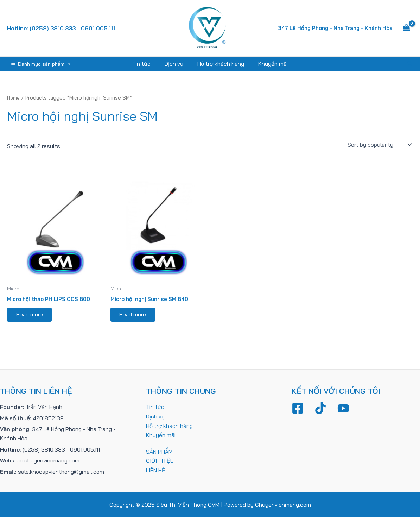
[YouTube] (343, 409)
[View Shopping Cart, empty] (406, 28)
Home (14, 97)
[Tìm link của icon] (410, 64)
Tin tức (146, 64)
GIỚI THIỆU (160, 461)
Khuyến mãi (269, 64)
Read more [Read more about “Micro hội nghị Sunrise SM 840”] (135, 316)
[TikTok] (320, 409)
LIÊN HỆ (156, 470)
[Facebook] (298, 409)
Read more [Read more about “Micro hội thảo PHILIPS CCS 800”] (31, 316)
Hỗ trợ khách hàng (219, 64)
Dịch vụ (175, 64)
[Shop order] (379, 144)
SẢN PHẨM (159, 451)
